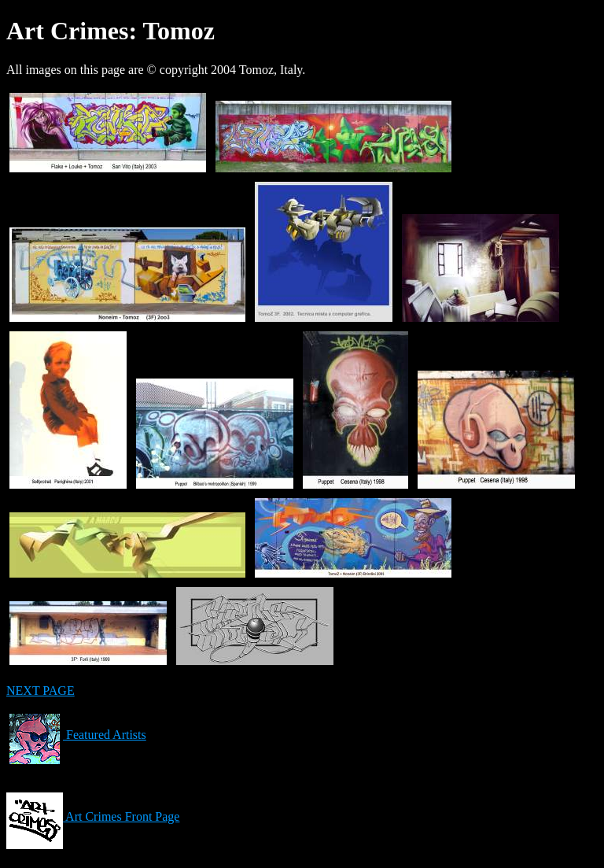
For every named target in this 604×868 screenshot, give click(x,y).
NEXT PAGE (41, 691)
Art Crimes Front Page (93, 816)
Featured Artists (76, 735)
